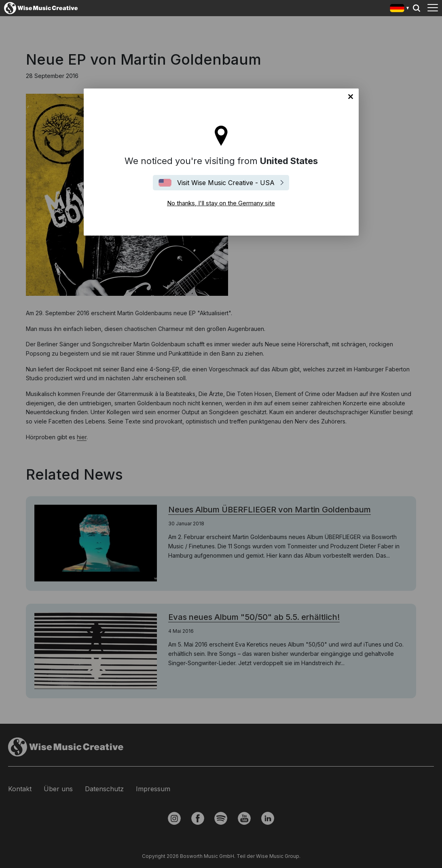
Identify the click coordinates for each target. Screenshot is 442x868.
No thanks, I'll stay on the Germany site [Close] (351, 97)
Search (417, 8)
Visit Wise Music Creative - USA (226, 183)
